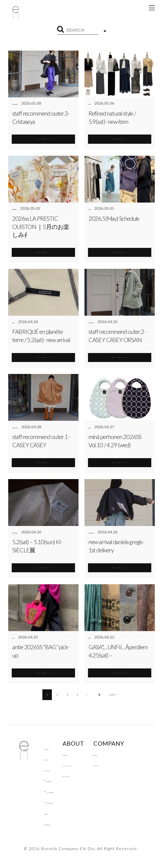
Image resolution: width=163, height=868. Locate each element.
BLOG (50, 759)
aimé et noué (24, 103)
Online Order (91, 765)
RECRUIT (57, 802)
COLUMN (57, 791)
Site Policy (88, 775)
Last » (113, 694)
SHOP (51, 813)
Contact (123, 765)
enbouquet (22, 209)
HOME (52, 748)
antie (93, 103)
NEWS (54, 780)
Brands (84, 754)
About (121, 754)
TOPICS (53, 770)
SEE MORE (43, 137)
